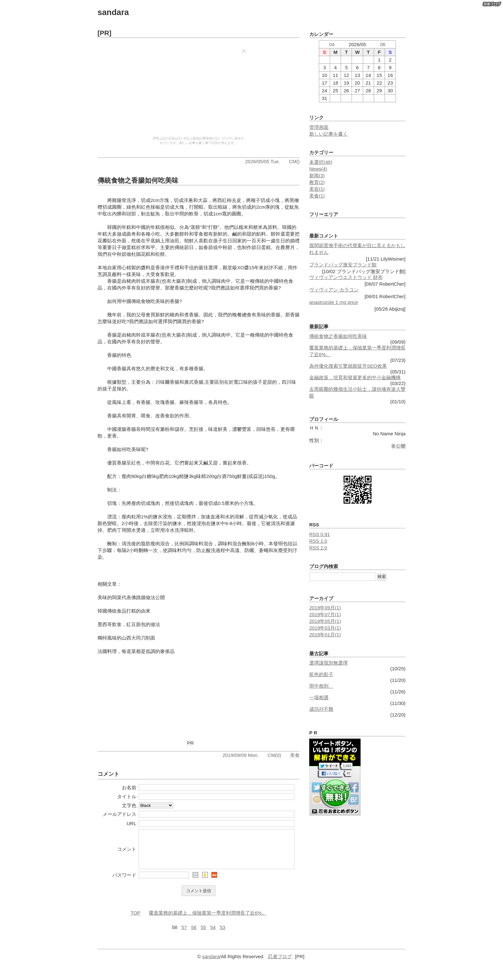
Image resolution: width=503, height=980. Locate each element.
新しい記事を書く (328, 134)
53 (222, 934)
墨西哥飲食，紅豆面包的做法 (129, 624)
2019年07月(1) (325, 614)
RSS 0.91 (320, 534)
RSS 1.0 (318, 541)
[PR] (104, 33)
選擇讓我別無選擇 (328, 663)
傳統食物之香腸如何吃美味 (138, 180)
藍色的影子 (321, 674)
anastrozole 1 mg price (334, 302)
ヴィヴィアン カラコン (334, 290)
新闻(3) (317, 176)
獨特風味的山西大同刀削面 (126, 638)
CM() (294, 161)
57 (184, 934)
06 (383, 44)
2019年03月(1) (325, 628)
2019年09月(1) (325, 608)
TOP (136, 920)
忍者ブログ (280, 963)
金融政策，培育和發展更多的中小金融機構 (355, 377)
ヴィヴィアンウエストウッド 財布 (346, 277)
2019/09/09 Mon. (241, 755)
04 (332, 44)
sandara (113, 12)
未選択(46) (321, 162)
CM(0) (274, 755)
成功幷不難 (321, 709)
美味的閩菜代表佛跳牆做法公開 (131, 597)
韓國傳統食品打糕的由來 (124, 611)
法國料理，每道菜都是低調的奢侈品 (136, 651)
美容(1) (317, 189)
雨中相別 (321, 686)
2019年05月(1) (325, 621)
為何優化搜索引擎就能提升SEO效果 (348, 366)
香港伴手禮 (167, 268)
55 (204, 934)
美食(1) (317, 196)
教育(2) (317, 182)
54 (213, 934)
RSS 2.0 (318, 548)
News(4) (318, 169)
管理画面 (319, 127)
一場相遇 (319, 697)
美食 (295, 755)
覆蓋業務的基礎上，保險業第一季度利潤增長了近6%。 (208, 920)
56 (194, 934)
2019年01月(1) (325, 635)
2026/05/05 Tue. (262, 161)
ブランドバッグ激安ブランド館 (343, 265)
